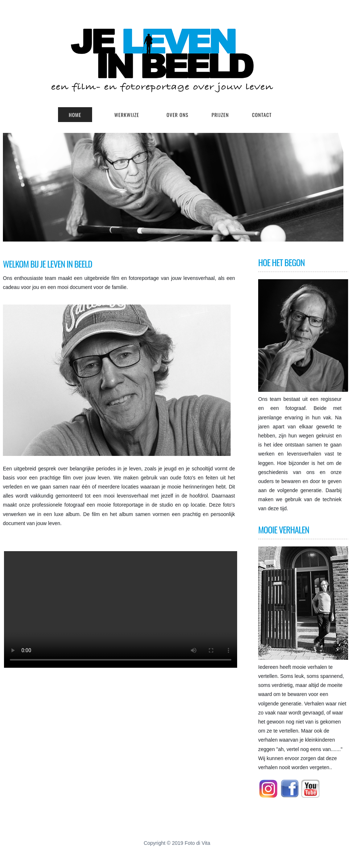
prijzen (220, 115)
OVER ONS (177, 115)
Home (75, 115)
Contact (262, 115)
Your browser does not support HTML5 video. (121, 609)
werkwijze (127, 115)
